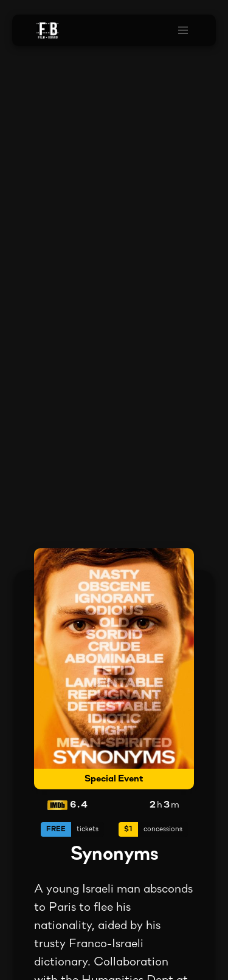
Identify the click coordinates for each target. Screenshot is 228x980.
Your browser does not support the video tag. (114, 490)
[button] (183, 30)
